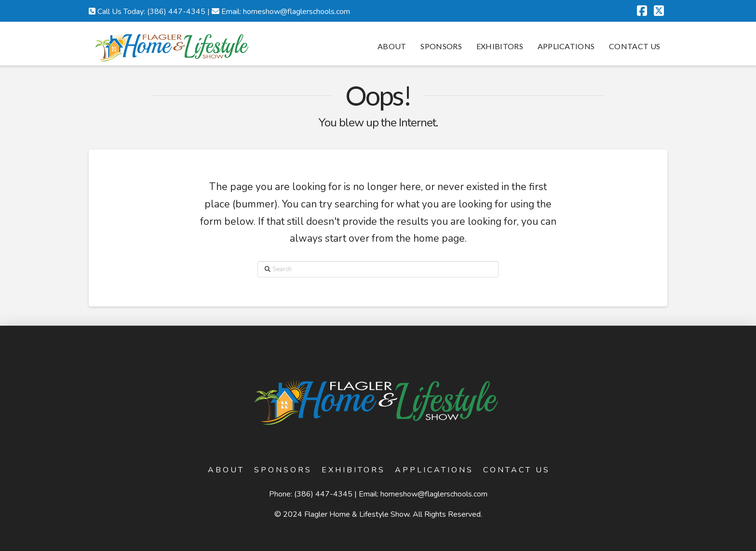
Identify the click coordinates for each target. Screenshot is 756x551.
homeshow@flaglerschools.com (434, 494)
